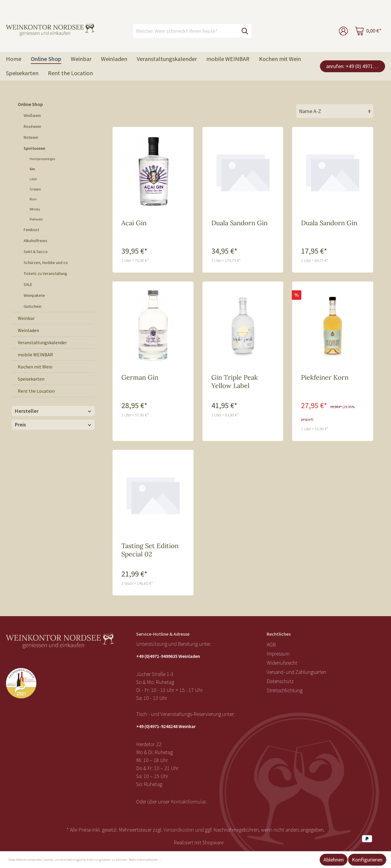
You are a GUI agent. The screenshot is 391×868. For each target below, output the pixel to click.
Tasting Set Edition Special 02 (150, 550)
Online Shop (30, 104)
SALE (28, 284)
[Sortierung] (335, 111)
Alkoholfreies (36, 241)
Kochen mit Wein (35, 367)
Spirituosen (34, 148)
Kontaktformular (188, 802)
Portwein (36, 219)
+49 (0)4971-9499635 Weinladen (168, 656)
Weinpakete (34, 295)
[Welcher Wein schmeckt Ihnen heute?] (186, 31)
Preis (53, 425)
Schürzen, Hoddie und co (46, 263)
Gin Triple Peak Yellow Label (235, 381)
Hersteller (53, 411)
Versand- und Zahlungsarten (296, 672)
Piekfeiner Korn (325, 377)
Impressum (278, 654)
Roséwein (32, 126)
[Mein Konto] (343, 31)
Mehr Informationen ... (145, 860)
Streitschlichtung (285, 690)
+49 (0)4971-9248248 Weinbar (166, 726)
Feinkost (31, 230)
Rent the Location (36, 391)
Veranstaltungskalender (42, 342)
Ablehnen (334, 860)
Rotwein (31, 137)
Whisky (35, 209)
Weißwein (32, 115)
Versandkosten (179, 830)
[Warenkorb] (368, 31)
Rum (33, 199)
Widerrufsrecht (282, 663)
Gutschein (33, 306)
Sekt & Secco (36, 252)
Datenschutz (280, 681)
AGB (271, 644)
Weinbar (26, 318)
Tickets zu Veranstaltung (45, 273)
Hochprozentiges (42, 159)
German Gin (140, 377)
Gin (32, 169)
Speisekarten (31, 379)
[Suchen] (245, 31)
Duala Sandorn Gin (239, 223)
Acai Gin (134, 223)
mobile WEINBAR (35, 355)
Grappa (35, 189)
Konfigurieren (367, 860)
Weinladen (28, 330)
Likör (33, 179)
